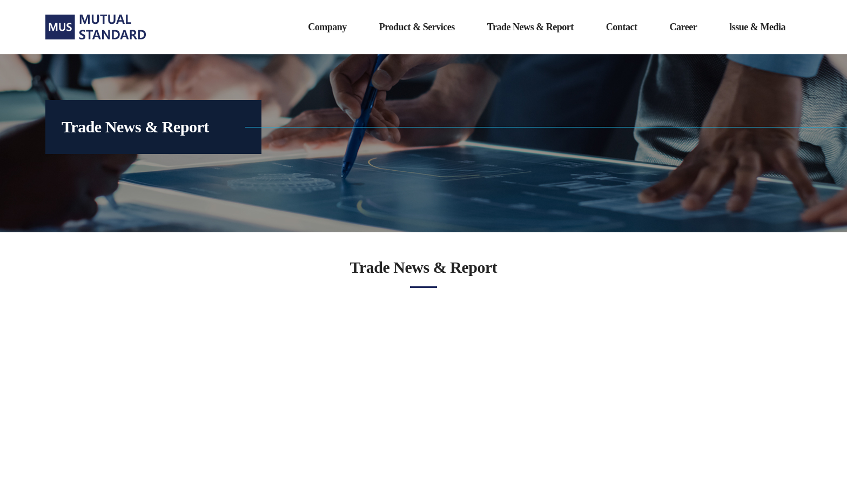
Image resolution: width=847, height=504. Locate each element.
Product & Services (417, 27)
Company (327, 27)
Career (683, 27)
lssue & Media (757, 27)
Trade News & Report (530, 27)
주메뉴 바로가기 (0, 0)
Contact (622, 27)
